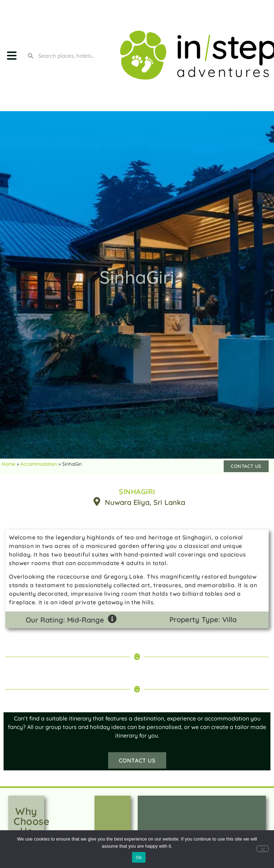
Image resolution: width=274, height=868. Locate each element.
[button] (12, 56)
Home (9, 464)
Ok (139, 857)
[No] (263, 849)
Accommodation (39, 464)
